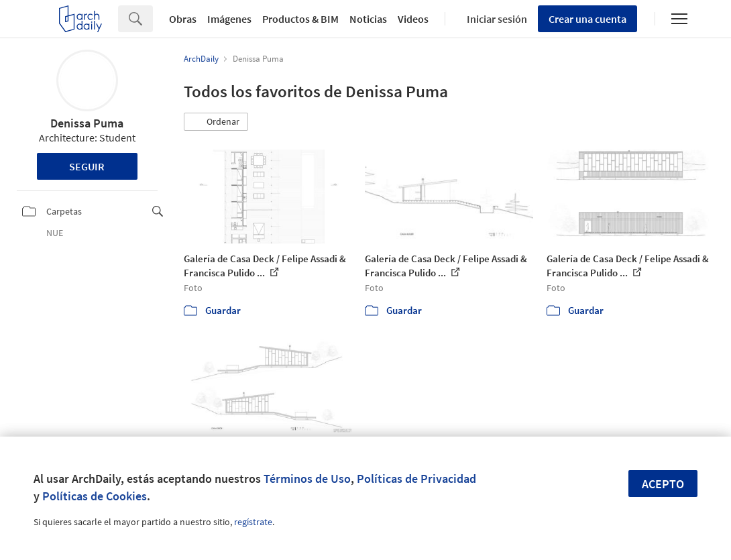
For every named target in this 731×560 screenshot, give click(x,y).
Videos (413, 19)
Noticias (368, 19)
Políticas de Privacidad (416, 479)
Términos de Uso (307, 479)
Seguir (87, 166)
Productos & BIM (300, 19)
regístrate (253, 522)
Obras (183, 19)
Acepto (663, 484)
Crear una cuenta (587, 19)
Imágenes (229, 19)
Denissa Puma (87, 123)
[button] (216, 122)
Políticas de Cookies (95, 496)
